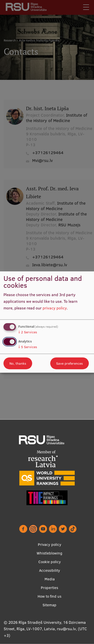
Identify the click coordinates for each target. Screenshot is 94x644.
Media (50, 579)
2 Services (28, 332)
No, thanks (18, 363)
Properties (49, 588)
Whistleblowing (49, 553)
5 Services (28, 347)
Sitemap (49, 605)
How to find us (49, 596)
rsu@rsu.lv (66, 629)
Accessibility (50, 570)
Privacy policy (50, 545)
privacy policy (55, 308)
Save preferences (70, 363)
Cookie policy (50, 562)
